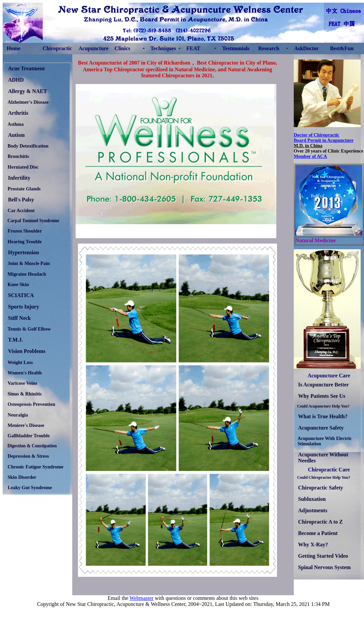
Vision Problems (27, 351)
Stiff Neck (19, 318)
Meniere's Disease (26, 425)
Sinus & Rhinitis (25, 394)
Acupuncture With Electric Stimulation (325, 441)
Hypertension (23, 252)
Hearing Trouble (25, 242)
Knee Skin (18, 284)
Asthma (16, 124)
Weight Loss (20, 362)
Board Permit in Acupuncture (324, 140)
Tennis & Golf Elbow (29, 329)
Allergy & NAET (27, 91)
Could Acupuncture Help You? (323, 406)
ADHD (16, 80)
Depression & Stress (28, 456)
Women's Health (25, 373)
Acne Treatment (26, 68)
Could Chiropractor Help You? (324, 477)
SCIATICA (21, 295)
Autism (16, 135)
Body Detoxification (28, 146)
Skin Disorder (22, 477)
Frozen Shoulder (25, 231)
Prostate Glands (24, 189)
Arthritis (18, 113)
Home (14, 48)
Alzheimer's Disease (28, 102)
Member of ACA (310, 156)
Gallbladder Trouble (29, 436)
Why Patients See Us (322, 396)
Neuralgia (18, 415)
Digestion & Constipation (32, 446)
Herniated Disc (23, 167)
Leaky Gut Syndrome (30, 487)
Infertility (19, 178)
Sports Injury (24, 307)
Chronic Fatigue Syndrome (36, 467)
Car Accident (21, 210)
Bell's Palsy (21, 200)
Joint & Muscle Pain (29, 263)
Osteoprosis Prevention (31, 404)
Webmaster (142, 598)
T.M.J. (16, 340)
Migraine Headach (27, 274)
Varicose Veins (23, 383)
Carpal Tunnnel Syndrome (33, 221)
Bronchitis (18, 156)
